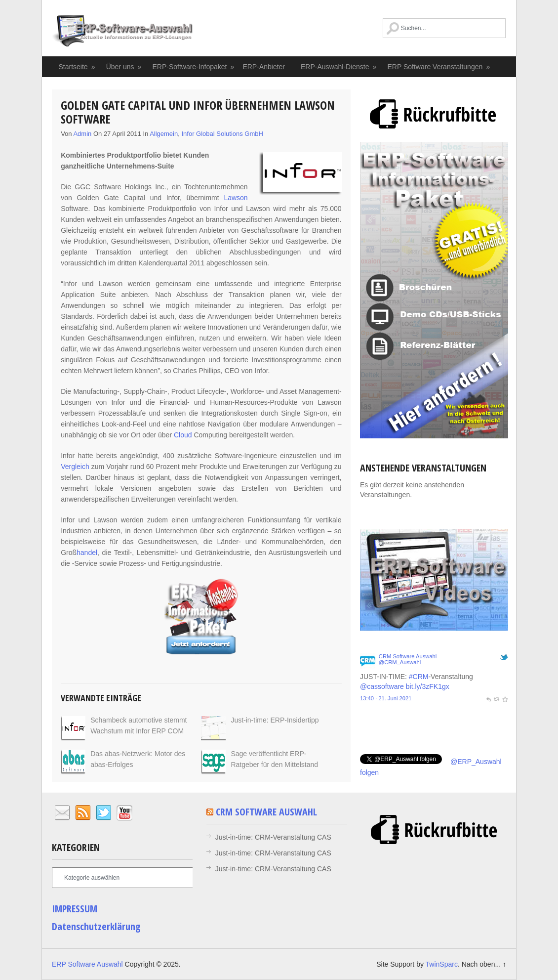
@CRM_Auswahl (400, 662)
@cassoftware (382, 686)
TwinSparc (442, 964)
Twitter (104, 813)
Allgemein (164, 134)
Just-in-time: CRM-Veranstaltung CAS (273, 837)
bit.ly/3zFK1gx (428, 686)
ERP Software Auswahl (122, 32)
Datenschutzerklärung (96, 926)
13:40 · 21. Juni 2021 (386, 698)
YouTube (124, 813)
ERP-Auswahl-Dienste (339, 67)
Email (62, 813)
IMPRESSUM (75, 909)
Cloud (183, 435)
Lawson (236, 198)
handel (87, 553)
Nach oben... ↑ (484, 964)
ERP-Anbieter (264, 67)
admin (82, 134)
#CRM (419, 677)
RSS (83, 813)
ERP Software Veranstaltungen (439, 67)
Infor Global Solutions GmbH (222, 134)
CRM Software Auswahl (408, 656)
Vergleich (75, 467)
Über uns (124, 67)
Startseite (78, 67)
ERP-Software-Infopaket (193, 67)
